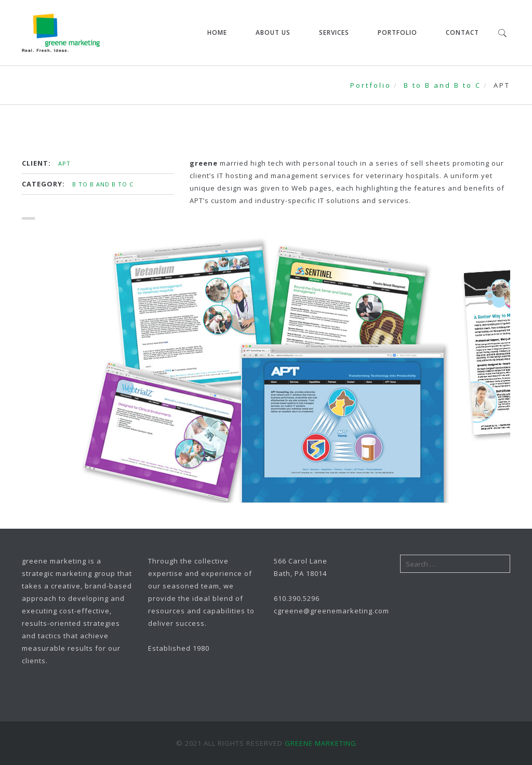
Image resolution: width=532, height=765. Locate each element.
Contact (462, 32)
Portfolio (397, 32)
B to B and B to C (442, 85)
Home (217, 32)
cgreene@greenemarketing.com (331, 611)
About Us (273, 32)
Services (334, 32)
